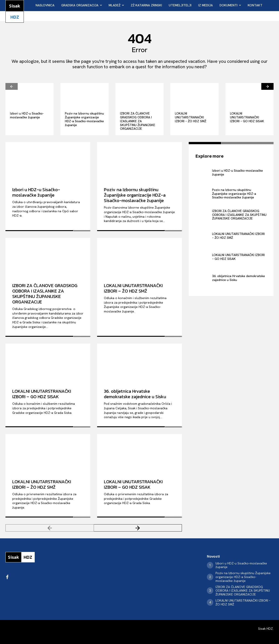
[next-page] (267, 86)
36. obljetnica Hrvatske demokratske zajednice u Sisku (135, 394)
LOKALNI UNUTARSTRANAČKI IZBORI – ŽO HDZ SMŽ (191, 117)
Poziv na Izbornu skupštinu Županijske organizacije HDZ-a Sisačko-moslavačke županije (84, 119)
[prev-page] (12, 86)
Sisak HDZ (266, 629)
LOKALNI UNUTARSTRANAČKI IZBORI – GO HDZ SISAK (247, 117)
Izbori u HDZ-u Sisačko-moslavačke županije (27, 115)
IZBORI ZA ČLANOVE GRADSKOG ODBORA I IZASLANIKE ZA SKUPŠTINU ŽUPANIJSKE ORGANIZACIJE (138, 121)
